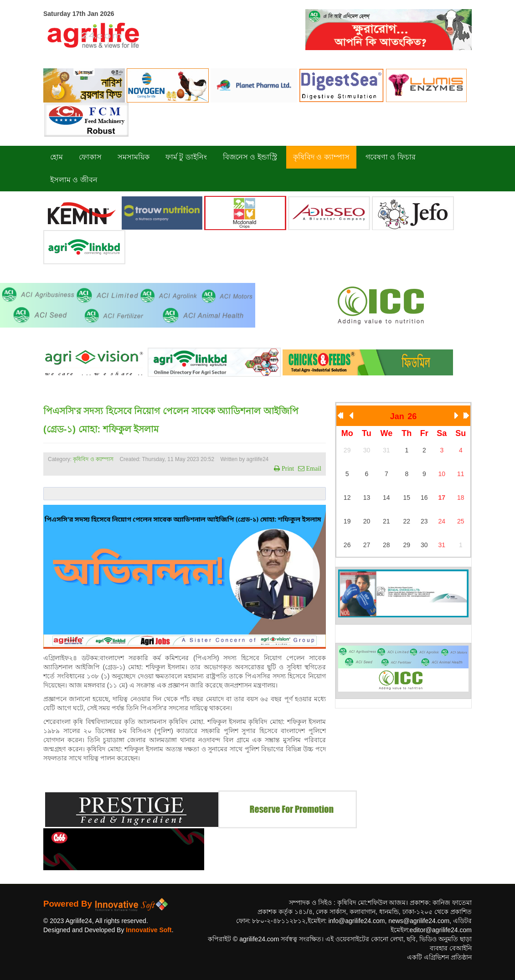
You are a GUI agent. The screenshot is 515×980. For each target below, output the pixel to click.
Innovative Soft (149, 930)
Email (313, 468)
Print (287, 468)
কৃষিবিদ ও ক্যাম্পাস (93, 459)
